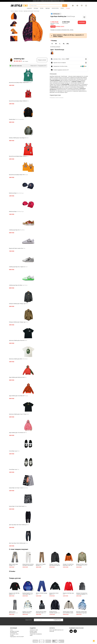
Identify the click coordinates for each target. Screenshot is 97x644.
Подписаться (57, 619)
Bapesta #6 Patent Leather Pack (17, 248)
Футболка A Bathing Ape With (18, 359)
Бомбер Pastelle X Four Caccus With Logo (28, 593)
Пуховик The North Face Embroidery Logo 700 (68, 564)
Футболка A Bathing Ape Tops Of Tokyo (19, 414)
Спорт (62, 8)
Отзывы (12, 635)
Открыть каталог (42, 60)
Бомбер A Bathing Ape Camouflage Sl (19, 137)
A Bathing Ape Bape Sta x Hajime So (18, 266)
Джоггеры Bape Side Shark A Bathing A (19, 524)
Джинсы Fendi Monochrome (13, 612)
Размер (54, 41)
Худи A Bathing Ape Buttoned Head (18, 377)
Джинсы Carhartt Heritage (42, 593)
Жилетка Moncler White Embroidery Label (41, 612)
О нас (11, 630)
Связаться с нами (34, 630)
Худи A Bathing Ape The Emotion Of (18, 432)
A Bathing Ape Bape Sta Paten (18, 285)
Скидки (68, 8)
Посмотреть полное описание (57, 97)
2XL (68, 44)
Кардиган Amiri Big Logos (68, 593)
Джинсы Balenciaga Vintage (13, 564)
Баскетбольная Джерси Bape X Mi (18, 174)
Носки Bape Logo (14, 451)
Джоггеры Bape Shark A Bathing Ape (18, 543)
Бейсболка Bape (16, 193)
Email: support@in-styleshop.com (56, 630)
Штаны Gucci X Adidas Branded (41, 564)
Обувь (42, 8)
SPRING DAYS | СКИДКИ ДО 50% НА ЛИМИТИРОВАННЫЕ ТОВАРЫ (48, 1)
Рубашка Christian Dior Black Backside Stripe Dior (55, 564)
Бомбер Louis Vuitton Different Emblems (27, 612)
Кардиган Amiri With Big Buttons (14, 593)
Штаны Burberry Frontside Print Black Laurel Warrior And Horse (28, 564)
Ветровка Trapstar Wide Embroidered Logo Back (82, 612)
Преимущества (13, 632)
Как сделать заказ (14, 634)
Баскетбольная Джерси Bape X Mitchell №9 (20, 82)
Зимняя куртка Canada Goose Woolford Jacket (68, 612)
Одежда (48, 8)
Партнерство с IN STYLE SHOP (17, 636)
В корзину (82, 22)
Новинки (29, 8)
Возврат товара (33, 631)
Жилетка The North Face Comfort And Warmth (82, 593)
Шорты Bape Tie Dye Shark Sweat (18, 506)
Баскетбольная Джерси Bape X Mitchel (19, 156)
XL (64, 44)
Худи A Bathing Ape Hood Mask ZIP (18, 395)
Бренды (36, 8)
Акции (31, 635)
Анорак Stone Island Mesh (54, 593)
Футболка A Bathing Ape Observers (18, 340)
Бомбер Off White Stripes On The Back (82, 564)
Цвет (57, 49)
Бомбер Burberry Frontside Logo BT (55, 612)
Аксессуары (55, 8)
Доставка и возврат (15, 631)
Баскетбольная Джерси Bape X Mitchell (19, 101)
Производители (33, 632)
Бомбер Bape (16, 119)
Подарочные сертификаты (36, 634)
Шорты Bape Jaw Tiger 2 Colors (18, 487)
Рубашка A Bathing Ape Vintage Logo (19, 303)
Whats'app (52, 631)
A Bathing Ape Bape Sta (17, 230)
